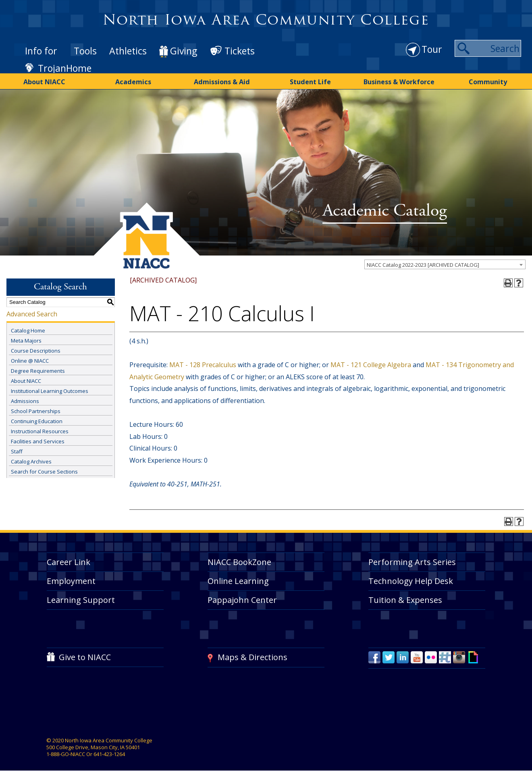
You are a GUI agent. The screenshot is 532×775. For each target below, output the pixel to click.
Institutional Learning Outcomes (50, 390)
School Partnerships (36, 410)
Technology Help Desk (411, 580)
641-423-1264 (109, 753)
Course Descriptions (36, 350)
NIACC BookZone (239, 561)
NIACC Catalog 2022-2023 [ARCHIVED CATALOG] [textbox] (423, 264)
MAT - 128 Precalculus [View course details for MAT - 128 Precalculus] (203, 364)
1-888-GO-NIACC (66, 753)
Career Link (69, 561)
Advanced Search (32, 313)
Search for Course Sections (44, 471)
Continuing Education (37, 420)
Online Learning (238, 580)
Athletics (128, 51)
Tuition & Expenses (405, 599)
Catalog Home (28, 330)
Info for (41, 51)
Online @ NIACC (30, 360)
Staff (17, 451)
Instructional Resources (40, 430)
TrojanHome (65, 68)
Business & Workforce (399, 82)
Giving (184, 51)
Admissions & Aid (222, 82)
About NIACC (44, 82)
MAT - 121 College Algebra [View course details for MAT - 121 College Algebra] (371, 364)
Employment (71, 580)
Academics (133, 82)
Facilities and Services (38, 440)
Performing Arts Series (412, 561)
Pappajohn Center (242, 599)
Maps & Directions (252, 656)
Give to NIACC (85, 656)
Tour (432, 49)
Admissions (25, 400)
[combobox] (445, 264)
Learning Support (81, 599)
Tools (85, 51)
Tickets (240, 51)
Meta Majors (26, 340)
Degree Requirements (38, 370)
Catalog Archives (31, 461)
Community (488, 82)
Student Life (311, 82)
